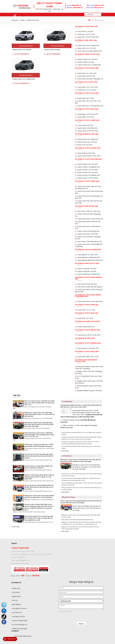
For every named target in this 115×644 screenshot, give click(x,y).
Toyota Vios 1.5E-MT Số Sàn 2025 (88, 37)
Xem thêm (16, 527)
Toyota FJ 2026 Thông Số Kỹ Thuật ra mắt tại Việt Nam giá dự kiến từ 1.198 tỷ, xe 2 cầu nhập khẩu (39, 477)
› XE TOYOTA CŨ (17, 613)
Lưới (91, 20)
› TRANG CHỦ (16, 588)
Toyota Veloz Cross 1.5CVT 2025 (88, 87)
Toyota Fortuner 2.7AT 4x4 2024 (87, 172)
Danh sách (99, 20)
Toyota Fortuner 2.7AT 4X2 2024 (88, 170)
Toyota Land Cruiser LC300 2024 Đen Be (90, 219)
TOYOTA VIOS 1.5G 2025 (85, 31)
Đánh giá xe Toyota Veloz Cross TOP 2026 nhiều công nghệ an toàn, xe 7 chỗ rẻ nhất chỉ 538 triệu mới (40, 414)
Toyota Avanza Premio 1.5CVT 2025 (89, 156)
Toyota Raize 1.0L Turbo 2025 (87, 73)
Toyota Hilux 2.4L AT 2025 (86, 98)
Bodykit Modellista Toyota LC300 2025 (89, 391)
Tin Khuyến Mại (67, 402)
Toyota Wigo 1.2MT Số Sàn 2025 (88, 114)
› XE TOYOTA (16, 592)
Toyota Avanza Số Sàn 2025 (86, 153)
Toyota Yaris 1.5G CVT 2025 (86, 310)
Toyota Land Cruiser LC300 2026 (88, 234)
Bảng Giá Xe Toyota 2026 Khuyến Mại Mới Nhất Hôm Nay (77, 520)
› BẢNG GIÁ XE (16, 596)
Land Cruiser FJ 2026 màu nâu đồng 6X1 (90, 287)
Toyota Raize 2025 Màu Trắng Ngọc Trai (90, 79)
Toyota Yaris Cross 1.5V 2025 (86, 48)
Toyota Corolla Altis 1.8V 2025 (87, 271)
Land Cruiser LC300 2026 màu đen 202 (89, 241)
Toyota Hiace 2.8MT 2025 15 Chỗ (88, 357)
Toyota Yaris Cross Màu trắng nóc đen (89, 51)
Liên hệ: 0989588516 (21, 55)
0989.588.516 (10, 639)
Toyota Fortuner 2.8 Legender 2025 (88, 175)
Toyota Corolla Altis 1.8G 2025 (87, 269)
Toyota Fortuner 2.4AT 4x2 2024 (87, 164)
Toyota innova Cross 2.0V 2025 (87, 142)
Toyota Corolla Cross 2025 (52, 51)
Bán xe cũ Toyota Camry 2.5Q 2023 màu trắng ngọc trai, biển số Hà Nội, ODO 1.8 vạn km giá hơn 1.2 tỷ (39, 403)
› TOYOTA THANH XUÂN (19, 621)
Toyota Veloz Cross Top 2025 (87, 90)
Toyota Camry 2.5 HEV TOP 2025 (88, 131)
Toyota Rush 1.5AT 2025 (85, 318)
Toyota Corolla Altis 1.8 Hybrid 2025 (89, 274)
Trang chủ (15, 20)
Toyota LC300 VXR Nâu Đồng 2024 (88, 231)
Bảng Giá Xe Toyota (68, 497)
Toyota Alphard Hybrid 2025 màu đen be (90, 260)
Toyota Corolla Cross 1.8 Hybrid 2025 (24, 82)
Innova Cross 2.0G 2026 (85, 145)
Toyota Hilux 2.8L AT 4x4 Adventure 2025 (90, 106)
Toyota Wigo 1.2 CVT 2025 (86, 117)
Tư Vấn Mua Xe (67, 456)
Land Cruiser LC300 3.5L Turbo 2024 (89, 211)
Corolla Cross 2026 (33, 20)
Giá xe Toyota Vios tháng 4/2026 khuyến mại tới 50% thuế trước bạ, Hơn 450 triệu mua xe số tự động (39, 487)
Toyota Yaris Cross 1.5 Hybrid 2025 (88, 45)
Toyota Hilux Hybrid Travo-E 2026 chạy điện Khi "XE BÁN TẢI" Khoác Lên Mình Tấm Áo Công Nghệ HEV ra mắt (39, 518)
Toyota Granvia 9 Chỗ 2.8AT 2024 (88, 348)
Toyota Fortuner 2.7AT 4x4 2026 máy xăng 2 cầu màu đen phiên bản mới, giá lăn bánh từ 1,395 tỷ (39, 456)
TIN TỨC (17, 395)
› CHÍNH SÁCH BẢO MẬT (19, 629)
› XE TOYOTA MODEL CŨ (19, 625)
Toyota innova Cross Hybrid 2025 (88, 139)
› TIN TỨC (15, 600)
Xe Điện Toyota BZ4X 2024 (86, 327)
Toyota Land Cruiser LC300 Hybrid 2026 (90, 301)
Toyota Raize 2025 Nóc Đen (86, 76)
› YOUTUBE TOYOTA (18, 617)
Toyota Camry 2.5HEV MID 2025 (87, 128)
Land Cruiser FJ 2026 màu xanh (87, 284)
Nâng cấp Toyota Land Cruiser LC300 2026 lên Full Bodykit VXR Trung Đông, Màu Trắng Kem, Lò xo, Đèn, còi (39, 435)
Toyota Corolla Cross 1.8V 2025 (22, 51)
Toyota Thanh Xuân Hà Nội (22, 636)
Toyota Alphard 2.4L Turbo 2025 (87, 255)
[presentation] (74, 617)
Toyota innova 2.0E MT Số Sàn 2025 (89, 335)
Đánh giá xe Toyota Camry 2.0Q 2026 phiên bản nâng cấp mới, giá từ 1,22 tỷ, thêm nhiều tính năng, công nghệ (39, 424)
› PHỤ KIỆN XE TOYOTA (19, 608)
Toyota (22, 20)
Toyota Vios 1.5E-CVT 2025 (86, 34)
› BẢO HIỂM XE (16, 604)
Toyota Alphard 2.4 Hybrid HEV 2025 (89, 257)
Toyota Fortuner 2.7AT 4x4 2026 (87, 178)
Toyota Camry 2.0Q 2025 (85, 125)
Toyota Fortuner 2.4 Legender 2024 (88, 167)
